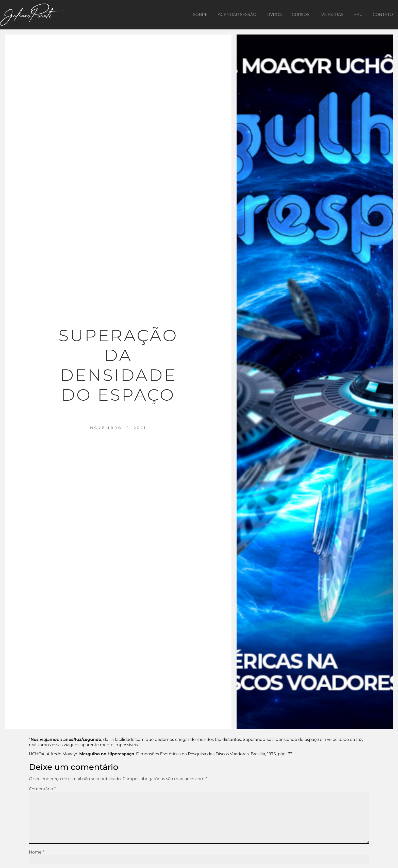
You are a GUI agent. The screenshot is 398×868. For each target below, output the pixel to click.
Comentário (42, 789)
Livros (274, 15)
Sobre (200, 15)
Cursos (301, 15)
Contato (383, 15)
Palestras (331, 15)
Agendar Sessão (237, 15)
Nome (37, 852)
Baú (358, 15)
